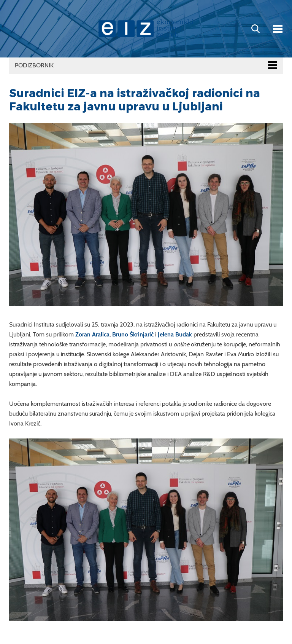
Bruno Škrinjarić (133, 334)
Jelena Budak (175, 334)
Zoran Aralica (92, 334)
